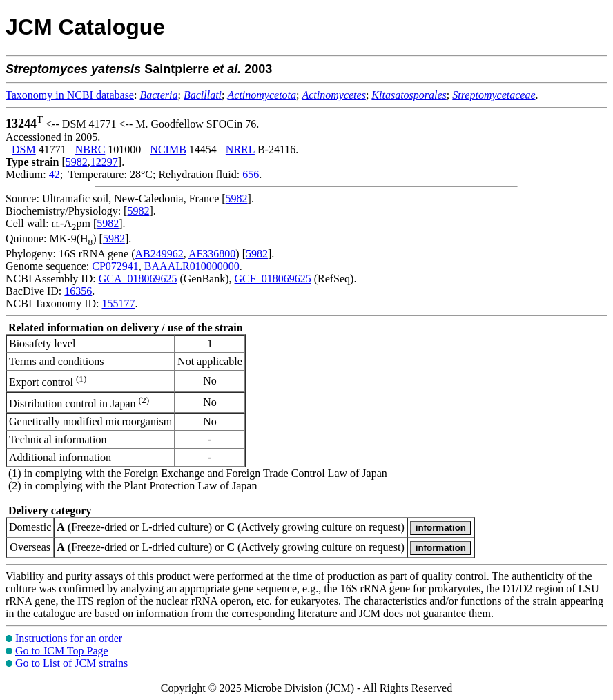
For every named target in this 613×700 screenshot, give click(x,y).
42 (55, 174)
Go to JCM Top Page (62, 651)
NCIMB (168, 149)
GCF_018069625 (273, 279)
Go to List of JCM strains (71, 663)
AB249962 (159, 254)
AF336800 (212, 254)
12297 (104, 162)
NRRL (240, 149)
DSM (24, 149)
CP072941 (115, 266)
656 (251, 174)
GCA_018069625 (138, 279)
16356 (78, 291)
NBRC (90, 149)
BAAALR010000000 (192, 266)
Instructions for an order (69, 638)
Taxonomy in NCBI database (70, 95)
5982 (77, 162)
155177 (118, 303)
